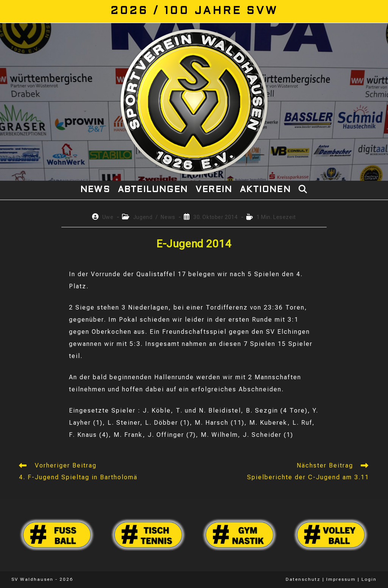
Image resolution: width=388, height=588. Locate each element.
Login (369, 579)
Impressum (341, 579)
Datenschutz (303, 579)
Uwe (108, 217)
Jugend (143, 217)
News (168, 217)
